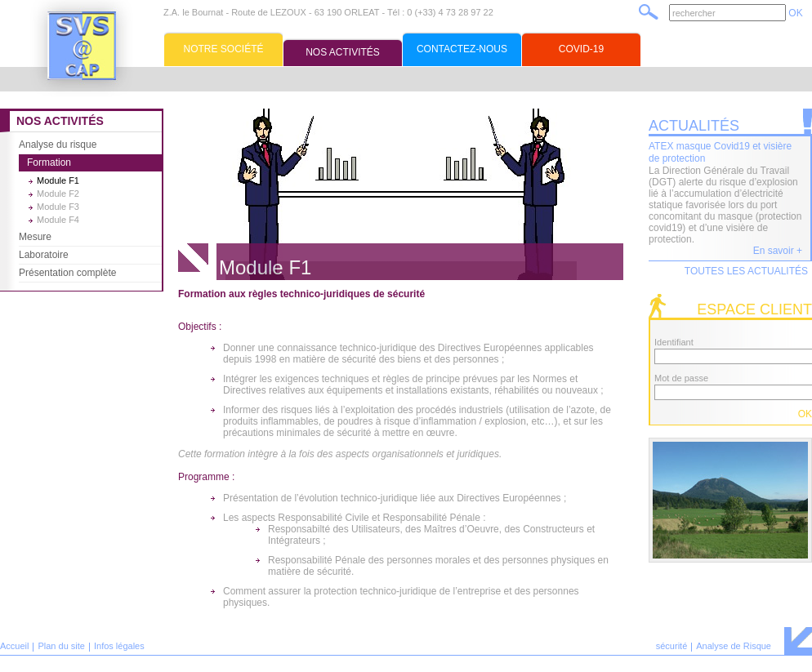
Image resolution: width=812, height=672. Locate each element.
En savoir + (778, 251)
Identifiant (674, 342)
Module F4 (58, 220)
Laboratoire (44, 255)
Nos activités (343, 52)
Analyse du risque (58, 145)
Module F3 (58, 207)
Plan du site (61, 646)
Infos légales (119, 646)
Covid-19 (581, 49)
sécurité (672, 646)
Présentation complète (67, 273)
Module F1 (58, 180)
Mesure (35, 237)
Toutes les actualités (746, 271)
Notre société (223, 49)
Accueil (14, 646)
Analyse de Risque (734, 646)
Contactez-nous (462, 49)
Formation (49, 162)
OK (795, 13)
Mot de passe (681, 378)
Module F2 (58, 194)
